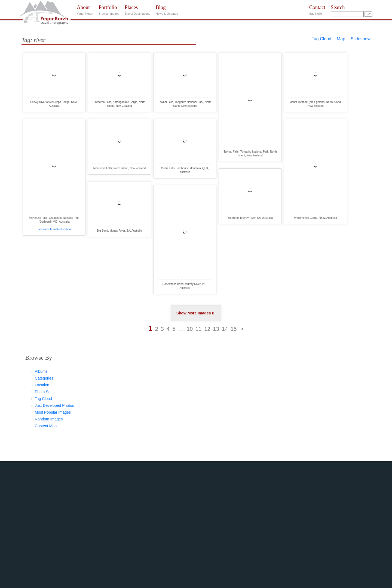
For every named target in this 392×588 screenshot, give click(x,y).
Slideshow (361, 39)
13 (216, 329)
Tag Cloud (321, 39)
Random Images (49, 419)
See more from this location (54, 229)
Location (42, 385)
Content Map (46, 426)
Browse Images (109, 9)
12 (207, 329)
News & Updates (167, 9)
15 (234, 329)
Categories (44, 378)
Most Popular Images (53, 412)
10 (190, 329)
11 (198, 329)
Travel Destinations (137, 9)
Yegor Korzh (85, 9)
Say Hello (317, 9)
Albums (41, 371)
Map (341, 39)
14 (225, 329)
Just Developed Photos (54, 405)
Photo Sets (44, 392)
